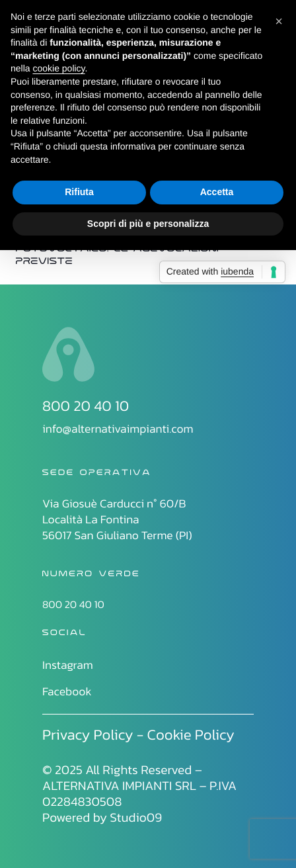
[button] (279, 21)
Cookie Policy (191, 734)
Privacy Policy (88, 734)
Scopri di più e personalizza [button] (148, 224)
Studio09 (136, 817)
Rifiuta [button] (79, 192)
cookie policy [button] (58, 68)
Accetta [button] (217, 192)
